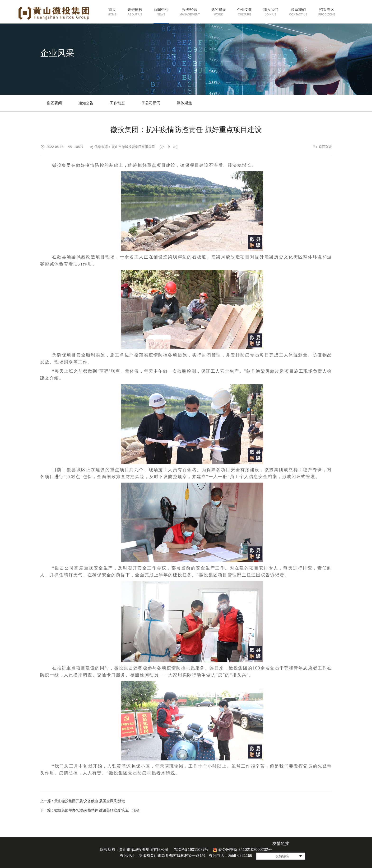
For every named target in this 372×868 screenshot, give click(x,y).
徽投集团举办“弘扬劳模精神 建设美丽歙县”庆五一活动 (97, 810)
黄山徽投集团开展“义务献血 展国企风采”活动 (90, 801)
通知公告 (86, 103)
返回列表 (325, 147)
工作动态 (117, 103)
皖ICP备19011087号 (191, 850)
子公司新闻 (151, 103)
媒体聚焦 (184, 103)
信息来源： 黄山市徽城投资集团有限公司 (125, 147)
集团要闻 (54, 103)
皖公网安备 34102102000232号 (242, 850)
